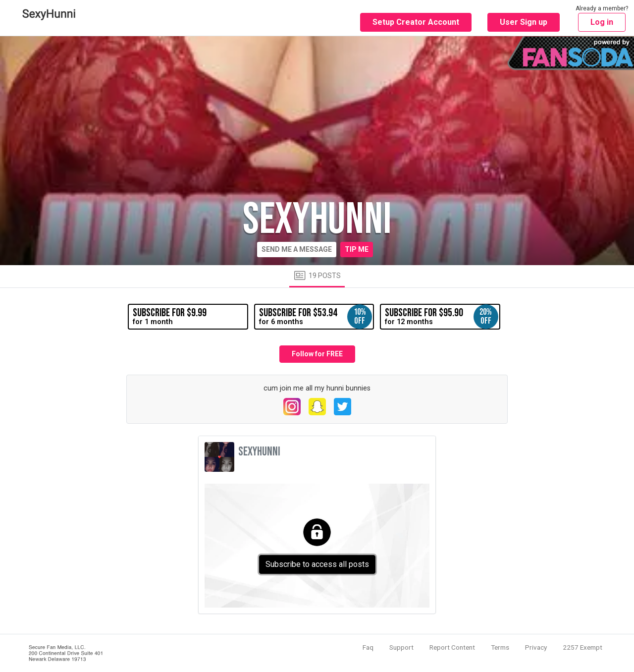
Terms (500, 647)
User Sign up (524, 22)
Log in (602, 22)
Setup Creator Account (416, 22)
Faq (368, 647)
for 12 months (441, 317)
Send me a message (297, 249)
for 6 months (316, 317)
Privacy (536, 647)
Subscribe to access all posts (317, 564)
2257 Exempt (582, 647)
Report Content (452, 647)
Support (401, 647)
